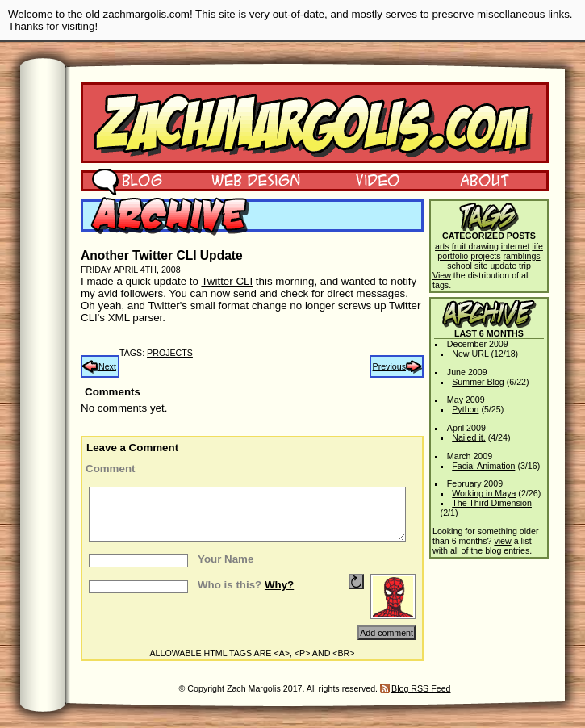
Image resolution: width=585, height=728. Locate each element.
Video (367, 179)
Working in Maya (484, 493)
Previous (389, 366)
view (502, 541)
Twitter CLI (227, 281)
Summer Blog (478, 382)
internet (516, 246)
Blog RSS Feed (421, 688)
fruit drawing (475, 246)
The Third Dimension (492, 503)
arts (442, 246)
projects (170, 353)
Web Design (244, 179)
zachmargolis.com (146, 14)
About (484, 179)
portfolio (453, 256)
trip (525, 266)
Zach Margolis (315, 123)
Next (107, 366)
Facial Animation (483, 466)
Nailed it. (468, 437)
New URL (470, 354)
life (537, 246)
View (442, 275)
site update (495, 266)
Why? (279, 585)
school (460, 266)
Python (465, 409)
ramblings (521, 256)
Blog (127, 179)
